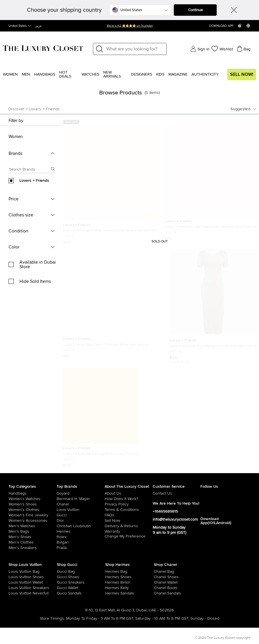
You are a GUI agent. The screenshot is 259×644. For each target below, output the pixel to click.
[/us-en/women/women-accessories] (33, 521)
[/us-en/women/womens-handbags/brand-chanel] (159, 572)
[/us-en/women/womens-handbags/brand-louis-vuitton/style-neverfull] (13, 593)
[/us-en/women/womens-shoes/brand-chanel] (159, 577)
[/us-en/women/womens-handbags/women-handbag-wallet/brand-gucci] (62, 588)
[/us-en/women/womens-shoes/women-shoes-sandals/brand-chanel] (159, 593)
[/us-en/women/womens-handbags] (33, 493)
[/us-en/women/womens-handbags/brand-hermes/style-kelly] (110, 588)
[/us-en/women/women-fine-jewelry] (33, 515)
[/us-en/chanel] (81, 504)
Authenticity (205, 74)
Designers (142, 74)
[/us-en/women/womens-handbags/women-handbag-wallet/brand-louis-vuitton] (13, 582)
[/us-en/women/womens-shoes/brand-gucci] (62, 577)
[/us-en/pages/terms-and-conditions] (129, 510)
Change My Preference (125, 536)
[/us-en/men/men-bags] (33, 532)
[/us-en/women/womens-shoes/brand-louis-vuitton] (13, 577)
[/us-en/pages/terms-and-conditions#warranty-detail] (129, 532)
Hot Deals (65, 74)
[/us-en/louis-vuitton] (81, 510)
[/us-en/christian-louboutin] (81, 526)
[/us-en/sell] (129, 521)
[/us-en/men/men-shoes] (33, 537)
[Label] (135, 49)
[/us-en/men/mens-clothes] (33, 542)
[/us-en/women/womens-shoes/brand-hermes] (110, 577)
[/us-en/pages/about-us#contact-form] (177, 493)
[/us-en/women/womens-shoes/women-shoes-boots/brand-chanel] (159, 588)
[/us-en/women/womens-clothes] (33, 510)
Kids (160, 74)
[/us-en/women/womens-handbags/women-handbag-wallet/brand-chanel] (159, 582)
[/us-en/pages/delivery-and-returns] (129, 526)
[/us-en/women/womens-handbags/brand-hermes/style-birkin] (110, 582)
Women (10, 74)
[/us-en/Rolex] (81, 537)
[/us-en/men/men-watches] (33, 526)
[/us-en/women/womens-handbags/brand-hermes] (110, 572)
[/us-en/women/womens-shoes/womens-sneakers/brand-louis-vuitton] (13, 588)
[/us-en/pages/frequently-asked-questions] (129, 515)
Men (26, 74)
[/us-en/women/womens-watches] (33, 499)
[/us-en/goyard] (81, 493)
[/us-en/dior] (81, 521)
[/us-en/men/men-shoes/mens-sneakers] (33, 548)
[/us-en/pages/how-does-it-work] (129, 499)
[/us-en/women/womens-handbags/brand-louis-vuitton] (13, 572)
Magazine (178, 74)
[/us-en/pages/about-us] (129, 493)
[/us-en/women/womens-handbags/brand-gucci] (62, 572)
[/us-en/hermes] (81, 532)
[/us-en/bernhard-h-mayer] (81, 499)
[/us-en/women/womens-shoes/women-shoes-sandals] (110, 593)
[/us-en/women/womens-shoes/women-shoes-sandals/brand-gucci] (62, 593)
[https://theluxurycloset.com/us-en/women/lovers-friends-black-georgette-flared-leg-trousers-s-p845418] (101, 415)
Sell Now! (242, 74)
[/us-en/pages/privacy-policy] (129, 504)
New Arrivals (112, 74)
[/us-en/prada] (81, 548)
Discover (16, 109)
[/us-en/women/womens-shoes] (33, 504)
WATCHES (90, 74)
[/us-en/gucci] (81, 515)
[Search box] (30, 170)
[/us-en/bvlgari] (81, 542)
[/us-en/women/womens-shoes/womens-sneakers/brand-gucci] (62, 582)
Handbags (45, 74)
